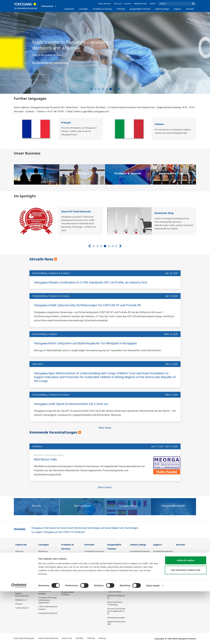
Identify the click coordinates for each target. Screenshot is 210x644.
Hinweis (20, 529)
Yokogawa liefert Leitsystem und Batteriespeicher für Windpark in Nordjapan (88, 343)
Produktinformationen (94, 551)
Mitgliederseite (141, 4)
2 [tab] (99, 89)
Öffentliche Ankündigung (67, 587)
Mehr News (105, 428)
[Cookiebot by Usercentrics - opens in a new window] (19, 638)
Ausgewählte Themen (140, 9)
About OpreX (113, 573)
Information (67, 556)
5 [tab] (111, 89)
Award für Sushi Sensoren (76, 212)
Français (66, 123)
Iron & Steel (21, 586)
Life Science (66, 582)
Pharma (19, 604)
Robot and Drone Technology (115, 604)
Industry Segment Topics (115, 568)
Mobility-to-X (21, 600)
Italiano (159, 124)
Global (153, 4)
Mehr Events (105, 487)
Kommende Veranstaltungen (55, 432)
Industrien (69, 9)
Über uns (118, 4)
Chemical (19, 562)
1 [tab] (96, 89)
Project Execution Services (69, 573)
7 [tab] (116, 246)
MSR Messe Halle (45, 459)
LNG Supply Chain (23, 558)
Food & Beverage (23, 578)
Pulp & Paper (21, 582)
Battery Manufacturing (22, 595)
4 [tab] (107, 89)
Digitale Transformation (114, 591)
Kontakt (190, 9)
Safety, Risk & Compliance (44, 562)
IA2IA (110, 581)
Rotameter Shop (164, 213)
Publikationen (90, 555)
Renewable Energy (24, 570)
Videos (87, 559)
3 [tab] (103, 89)
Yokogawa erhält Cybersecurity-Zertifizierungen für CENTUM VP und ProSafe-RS (90, 305)
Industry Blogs (162, 9)
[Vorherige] (91, 89)
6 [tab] (114, 89)
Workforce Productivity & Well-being (47, 554)
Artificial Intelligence (116, 596)
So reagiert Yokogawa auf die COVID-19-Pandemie (59, 532)
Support (177, 9)
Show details (153, 638)
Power (18, 566)
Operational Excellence (44, 575)
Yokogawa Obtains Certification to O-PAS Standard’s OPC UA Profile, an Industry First (93, 282)
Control (65, 560)
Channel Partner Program (138, 588)
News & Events (105, 4)
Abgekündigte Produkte (68, 594)
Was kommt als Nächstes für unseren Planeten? (116, 558)
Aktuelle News (43, 259)
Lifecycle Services (69, 578)
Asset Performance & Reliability (48, 568)
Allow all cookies (186, 613)
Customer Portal (137, 566)
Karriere (128, 4)
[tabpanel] (105, 53)
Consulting (66, 567)
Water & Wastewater (24, 590)
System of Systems (116, 578)
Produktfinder (136, 562)
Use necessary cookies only (186, 623)
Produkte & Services (102, 9)
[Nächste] (119, 89)
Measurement (68, 564)
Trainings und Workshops (136, 557)
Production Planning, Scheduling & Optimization (48, 600)
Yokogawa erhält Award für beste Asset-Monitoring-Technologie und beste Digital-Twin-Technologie (85, 528)
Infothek (121, 9)
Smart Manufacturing (117, 585)
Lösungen (83, 9)
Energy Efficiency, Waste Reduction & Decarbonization (47, 582)
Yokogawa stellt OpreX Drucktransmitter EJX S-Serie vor (72, 404)
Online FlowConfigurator (138, 581)
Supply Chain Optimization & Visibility (45, 591)
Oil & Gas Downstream (21, 553)
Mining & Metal (22, 574)
